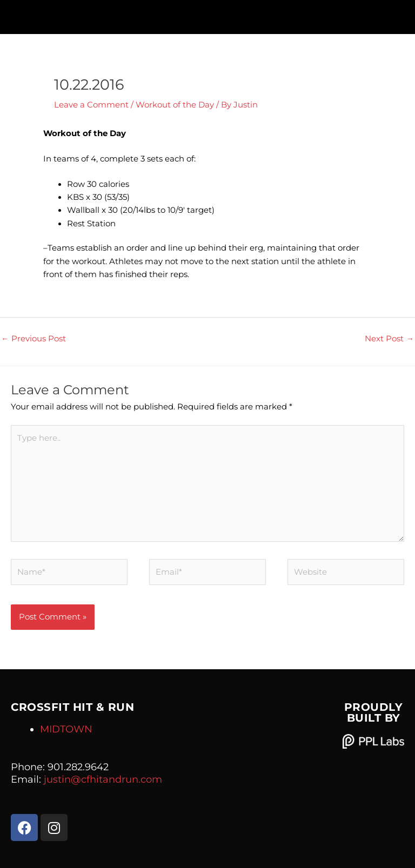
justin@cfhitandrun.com (103, 779)
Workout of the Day (175, 105)
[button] (207, 14)
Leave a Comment (91, 105)
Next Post (389, 339)
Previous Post (34, 339)
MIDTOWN (66, 729)
